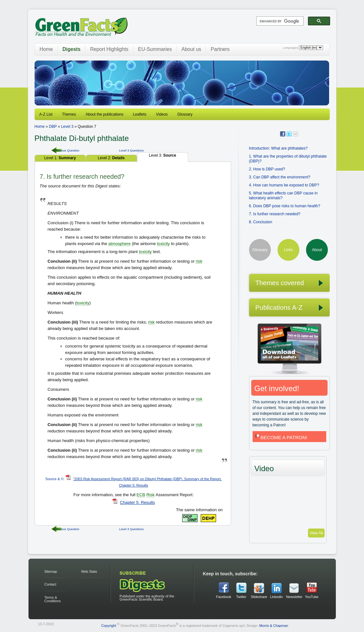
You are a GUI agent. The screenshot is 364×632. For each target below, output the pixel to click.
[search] (279, 21)
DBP (53, 127)
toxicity (163, 244)
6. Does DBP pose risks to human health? (285, 206)
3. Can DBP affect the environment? (280, 177)
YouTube (311, 597)
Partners (220, 49)
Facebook (224, 597)
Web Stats (89, 571)
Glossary (185, 114)
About (317, 250)
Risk (150, 495)
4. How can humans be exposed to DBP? (284, 185)
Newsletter (294, 597)
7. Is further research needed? (275, 214)
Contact (50, 584)
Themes (69, 114)
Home (46, 49)
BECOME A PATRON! (281, 437)
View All (316, 533)
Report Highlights (109, 49)
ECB (141, 495)
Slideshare (259, 597)
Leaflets (140, 114)
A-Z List (46, 114)
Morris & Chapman (274, 625)
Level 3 (67, 127)
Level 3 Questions (131, 150)
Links (288, 250)
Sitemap (51, 571)
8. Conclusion (261, 222)
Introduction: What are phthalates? (278, 148)
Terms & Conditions (53, 599)
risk (199, 261)
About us (191, 49)
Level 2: (111, 158)
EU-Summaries (155, 49)
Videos (162, 114)
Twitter (241, 597)
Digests (71, 49)
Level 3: (162, 155)
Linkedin (276, 597)
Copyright (109, 625)
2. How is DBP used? (267, 169)
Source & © (54, 479)
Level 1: (60, 158)
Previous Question (67, 150)
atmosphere (119, 244)
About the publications (104, 114)
